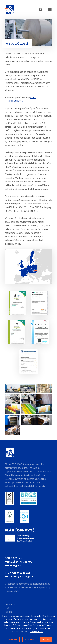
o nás (8, 608)
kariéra (9, 612)
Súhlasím (46, 639)
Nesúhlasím (12, 639)
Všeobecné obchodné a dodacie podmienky (28, 584)
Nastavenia (30, 639)
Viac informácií (36, 632)
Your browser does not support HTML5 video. (28, 32)
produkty (10, 604)
